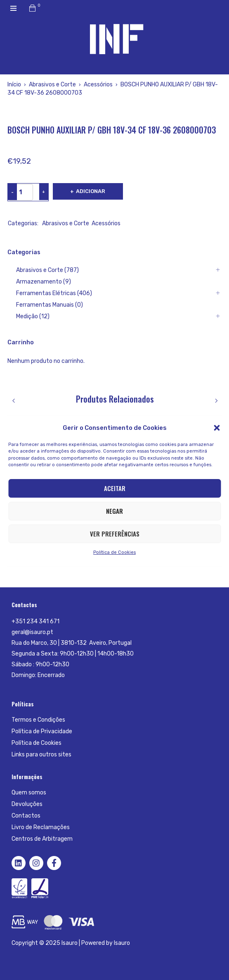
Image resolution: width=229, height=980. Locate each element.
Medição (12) (33, 316)
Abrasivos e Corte (52, 85)
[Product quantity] (21, 192)
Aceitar (115, 488)
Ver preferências (115, 534)
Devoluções (27, 804)
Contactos (26, 816)
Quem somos (29, 793)
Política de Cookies (114, 552)
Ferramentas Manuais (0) (50, 305)
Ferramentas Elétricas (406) (54, 293)
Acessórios (98, 85)
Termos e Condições (38, 720)
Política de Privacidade (42, 731)
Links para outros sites (41, 755)
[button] (217, 428)
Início (14, 85)
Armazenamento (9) (44, 282)
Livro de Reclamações (41, 827)
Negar (114, 511)
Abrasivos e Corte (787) (47, 270)
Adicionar (91, 191)
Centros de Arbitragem (42, 839)
